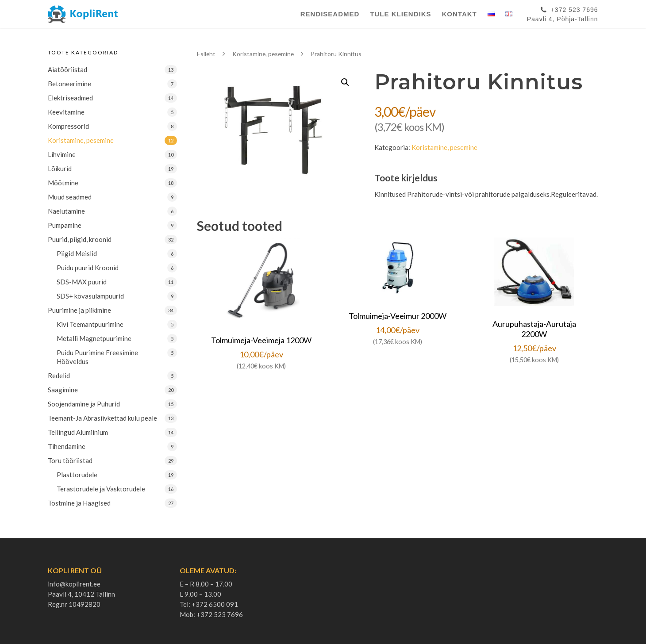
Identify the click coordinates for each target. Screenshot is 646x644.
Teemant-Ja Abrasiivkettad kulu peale (102, 418)
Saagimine (63, 390)
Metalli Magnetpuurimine (94, 338)
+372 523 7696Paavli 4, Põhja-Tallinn (563, 13)
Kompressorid (68, 126)
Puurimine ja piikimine (79, 310)
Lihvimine (62, 154)
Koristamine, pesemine (81, 140)
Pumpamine (65, 225)
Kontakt (460, 14)
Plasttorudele (77, 475)
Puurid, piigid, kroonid (80, 239)
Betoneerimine (69, 84)
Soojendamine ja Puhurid (84, 404)
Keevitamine (66, 112)
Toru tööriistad (70, 460)
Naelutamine (66, 211)
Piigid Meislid (77, 253)
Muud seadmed (70, 197)
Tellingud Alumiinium (78, 432)
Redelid (59, 376)
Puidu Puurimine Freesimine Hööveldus (97, 357)
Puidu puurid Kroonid (88, 268)
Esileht (206, 54)
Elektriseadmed (70, 98)
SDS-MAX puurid (82, 282)
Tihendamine (67, 446)
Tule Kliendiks (400, 14)
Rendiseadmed (330, 14)
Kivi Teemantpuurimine (90, 324)
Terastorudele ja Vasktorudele (101, 489)
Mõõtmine (63, 183)
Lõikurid (60, 169)
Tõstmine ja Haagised (79, 503)
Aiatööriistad (67, 69)
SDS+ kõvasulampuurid (90, 296)
